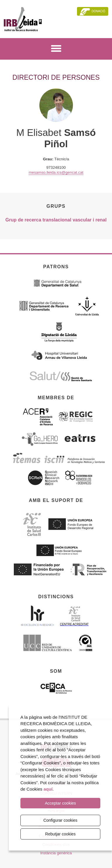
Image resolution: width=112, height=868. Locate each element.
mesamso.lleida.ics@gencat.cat (56, 172)
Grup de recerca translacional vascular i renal (56, 220)
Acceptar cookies (61, 803)
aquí (48, 789)
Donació (98, 11)
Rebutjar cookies (60, 834)
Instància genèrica (56, 853)
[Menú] (56, 49)
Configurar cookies (61, 820)
